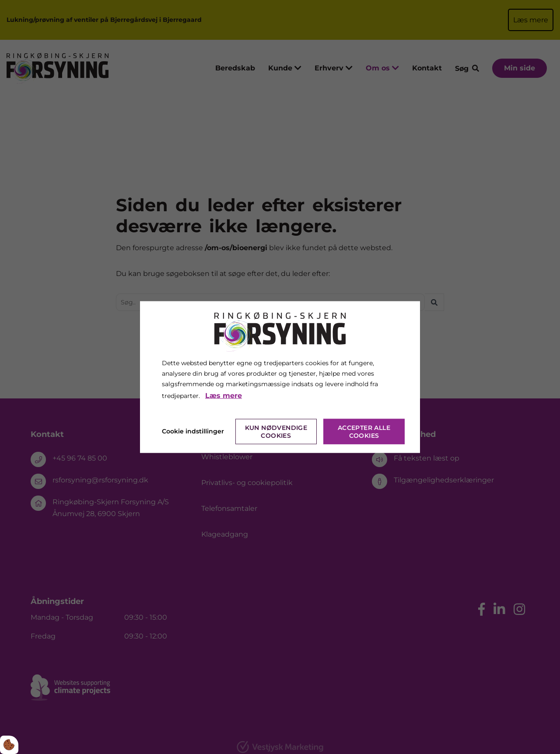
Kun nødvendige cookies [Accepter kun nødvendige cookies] (276, 431)
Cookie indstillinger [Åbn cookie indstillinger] (193, 431)
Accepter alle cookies (364, 431)
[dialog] (280, 377)
